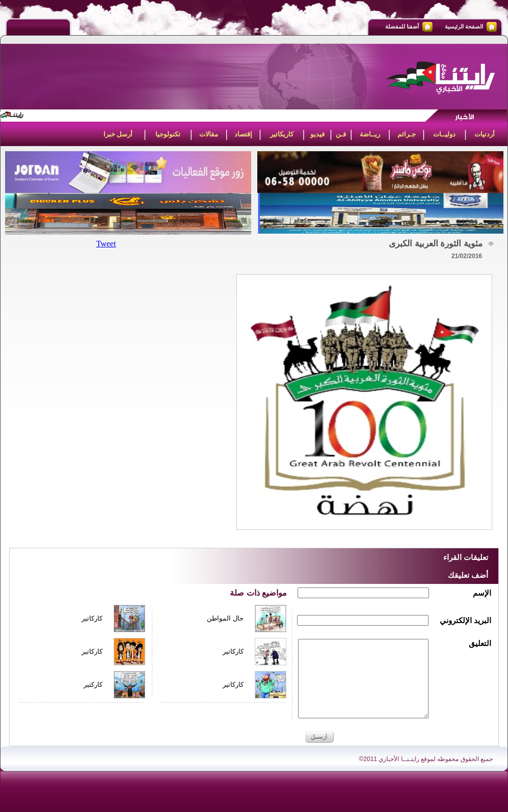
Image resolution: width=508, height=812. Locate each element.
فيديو (317, 134)
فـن (341, 134)
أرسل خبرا (118, 134)
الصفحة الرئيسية (464, 26)
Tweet (106, 244)
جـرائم (407, 134)
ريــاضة (370, 134)
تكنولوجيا (168, 134)
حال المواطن (225, 618)
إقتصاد (243, 134)
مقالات (209, 134)
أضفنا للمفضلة (402, 26)
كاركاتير (92, 618)
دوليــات (444, 134)
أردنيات (485, 134)
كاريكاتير (282, 134)
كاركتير (93, 684)
